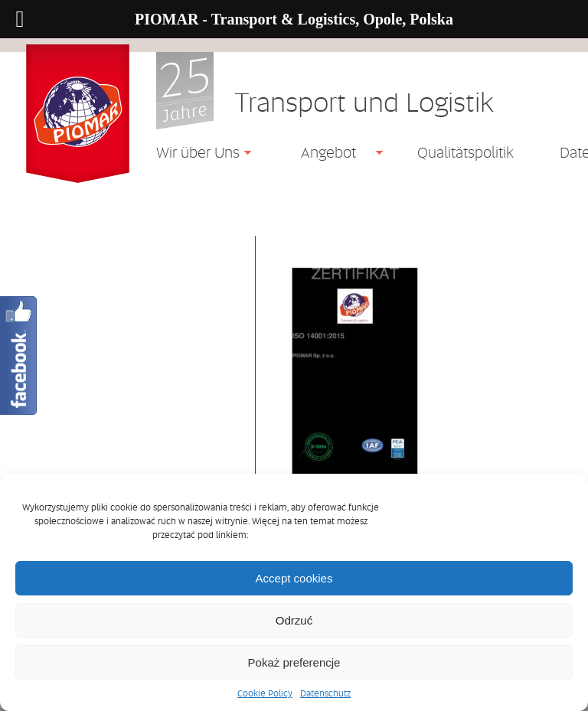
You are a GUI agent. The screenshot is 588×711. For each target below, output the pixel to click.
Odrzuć (294, 620)
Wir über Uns (192, 155)
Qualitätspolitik (465, 152)
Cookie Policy (265, 693)
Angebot (323, 155)
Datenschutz (325, 693)
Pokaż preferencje (294, 662)
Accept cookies (294, 578)
